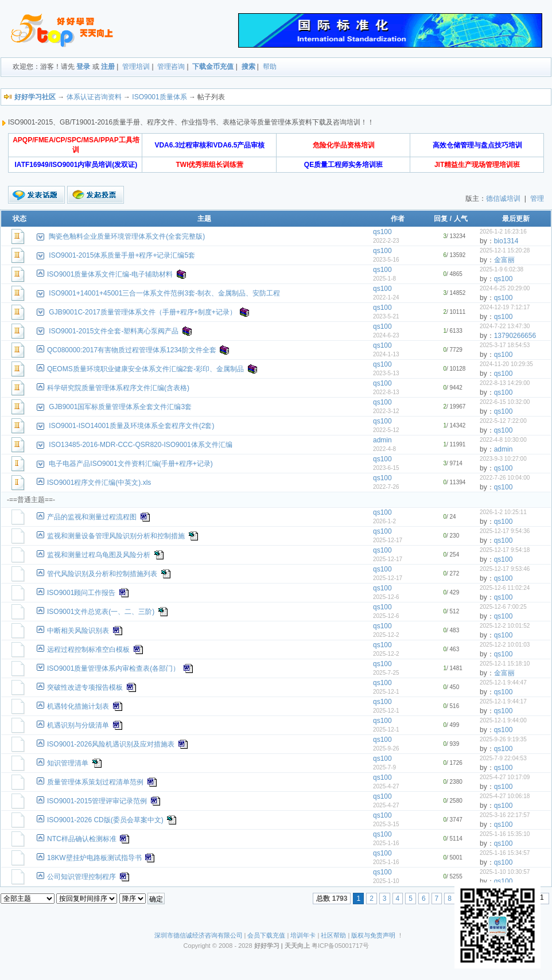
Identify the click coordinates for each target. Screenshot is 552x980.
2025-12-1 (386, 692)
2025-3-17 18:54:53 (505, 345)
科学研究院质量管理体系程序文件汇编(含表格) (118, 388)
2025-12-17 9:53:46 (505, 569)
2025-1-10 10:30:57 (505, 872)
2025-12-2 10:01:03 (505, 645)
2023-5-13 (386, 373)
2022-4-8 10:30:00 (503, 440)
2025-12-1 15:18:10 (505, 664)
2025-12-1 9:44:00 (503, 720)
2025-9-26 (386, 748)
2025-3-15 (386, 824)
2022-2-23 (386, 241)
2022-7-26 (386, 487)
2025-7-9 (384, 767)
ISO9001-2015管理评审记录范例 (97, 801)
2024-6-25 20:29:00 (505, 288)
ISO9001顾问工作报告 (81, 593)
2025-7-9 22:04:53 (503, 758)
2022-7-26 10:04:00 (505, 478)
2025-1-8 (384, 279)
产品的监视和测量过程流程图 (92, 517)
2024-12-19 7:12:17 (505, 307)
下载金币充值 (213, 67)
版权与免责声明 (373, 935)
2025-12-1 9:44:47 (503, 682)
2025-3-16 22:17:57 (505, 815)
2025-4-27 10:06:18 (505, 796)
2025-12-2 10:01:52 (505, 626)
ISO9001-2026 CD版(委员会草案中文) (105, 820)
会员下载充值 (266, 935)
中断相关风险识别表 (78, 631)
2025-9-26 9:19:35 (503, 739)
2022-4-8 (384, 449)
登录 (83, 67)
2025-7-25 (386, 673)
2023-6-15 (386, 468)
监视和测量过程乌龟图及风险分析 (99, 555)
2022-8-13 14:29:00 (505, 383)
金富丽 (504, 260)
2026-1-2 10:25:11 (503, 512)
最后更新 (516, 219)
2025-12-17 (388, 540)
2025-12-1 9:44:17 (503, 701)
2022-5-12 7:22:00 (503, 421)
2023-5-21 (386, 316)
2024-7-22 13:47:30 (505, 326)
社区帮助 (333, 935)
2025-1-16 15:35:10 (505, 834)
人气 (461, 219)
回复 (441, 219)
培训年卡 (303, 935)
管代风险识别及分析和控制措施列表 (102, 574)
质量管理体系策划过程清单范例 (95, 782)
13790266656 (515, 336)
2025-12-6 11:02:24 (505, 588)
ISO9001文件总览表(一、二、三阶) (101, 612)
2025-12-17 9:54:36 (505, 531)
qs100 (382, 232)
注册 (108, 67)
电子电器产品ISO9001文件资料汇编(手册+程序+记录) (131, 464)
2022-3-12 (386, 411)
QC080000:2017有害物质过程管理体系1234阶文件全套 (132, 350)
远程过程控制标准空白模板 (88, 650)
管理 (537, 199)
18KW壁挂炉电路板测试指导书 (94, 858)
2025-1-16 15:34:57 (505, 853)
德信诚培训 (503, 199)
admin (382, 440)
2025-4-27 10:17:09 (505, 777)
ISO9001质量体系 (159, 97)
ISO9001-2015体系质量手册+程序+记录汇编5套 (122, 255)
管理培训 (136, 67)
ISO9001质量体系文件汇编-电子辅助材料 (110, 274)
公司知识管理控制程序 (81, 877)
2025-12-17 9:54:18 (505, 550)
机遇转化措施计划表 (78, 706)
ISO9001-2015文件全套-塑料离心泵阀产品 (114, 331)
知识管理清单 (68, 763)
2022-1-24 (386, 297)
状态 (20, 219)
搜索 (248, 67)
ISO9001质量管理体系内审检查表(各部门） (113, 668)
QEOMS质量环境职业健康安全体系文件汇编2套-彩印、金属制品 (145, 369)
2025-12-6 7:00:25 (503, 607)
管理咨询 (171, 67)
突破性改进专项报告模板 (85, 687)
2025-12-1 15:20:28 (505, 250)
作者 (398, 219)
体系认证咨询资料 (94, 97)
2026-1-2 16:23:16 (503, 232)
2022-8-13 (386, 392)
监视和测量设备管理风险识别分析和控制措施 (116, 536)
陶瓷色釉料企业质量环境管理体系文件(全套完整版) (127, 236)
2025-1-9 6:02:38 (502, 269)
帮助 (270, 67)
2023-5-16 (386, 260)
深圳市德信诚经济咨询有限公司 (199, 935)
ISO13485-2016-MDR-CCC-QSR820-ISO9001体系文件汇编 (140, 445)
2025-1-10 (386, 881)
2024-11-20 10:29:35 (506, 364)
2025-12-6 (386, 597)
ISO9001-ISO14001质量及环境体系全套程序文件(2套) (131, 426)
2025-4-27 (386, 786)
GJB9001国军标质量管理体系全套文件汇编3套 (120, 407)
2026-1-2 (384, 521)
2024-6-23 (386, 335)
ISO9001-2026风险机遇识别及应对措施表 (111, 744)
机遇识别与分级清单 (78, 725)
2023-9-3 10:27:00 (503, 459)
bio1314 (506, 241)
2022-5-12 (386, 430)
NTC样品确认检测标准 (82, 839)
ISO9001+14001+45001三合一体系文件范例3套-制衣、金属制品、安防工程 (164, 293)
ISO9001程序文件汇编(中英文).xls (99, 483)
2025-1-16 (386, 843)
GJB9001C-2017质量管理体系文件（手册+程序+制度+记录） (142, 312)
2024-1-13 (386, 354)
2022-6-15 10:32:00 (505, 402)
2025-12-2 (386, 635)
